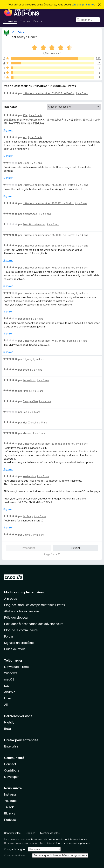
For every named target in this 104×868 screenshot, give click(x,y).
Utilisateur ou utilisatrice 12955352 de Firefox (48, 444)
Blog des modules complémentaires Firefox (35, 605)
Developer (11, 777)
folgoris (27, 359)
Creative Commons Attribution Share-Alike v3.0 (31, 843)
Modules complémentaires (24, 592)
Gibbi (26, 163)
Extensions (10, 21)
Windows (11, 673)
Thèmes (25, 21)
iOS (7, 686)
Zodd (26, 370)
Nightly (9, 722)
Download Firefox (17, 667)
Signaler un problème (19, 643)
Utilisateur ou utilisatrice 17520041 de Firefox (48, 268)
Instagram (11, 794)
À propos (11, 599)
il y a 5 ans (82, 93)
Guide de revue (15, 649)
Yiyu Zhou (28, 422)
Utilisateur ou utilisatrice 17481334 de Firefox (48, 341)
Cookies (30, 833)
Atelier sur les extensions (22, 611)
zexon (26, 319)
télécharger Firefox (83, 5)
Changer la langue (14, 849)
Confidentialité (12, 833)
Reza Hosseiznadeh (34, 224)
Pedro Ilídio (29, 380)
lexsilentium (29, 476)
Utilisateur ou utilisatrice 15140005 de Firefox (49, 93)
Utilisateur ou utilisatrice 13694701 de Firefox (48, 293)
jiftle (25, 115)
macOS (9, 679)
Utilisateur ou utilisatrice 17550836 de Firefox (49, 235)
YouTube (10, 801)
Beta (7, 729)
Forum (9, 636)
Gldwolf (27, 535)
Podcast (10, 820)
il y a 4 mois (35, 115)
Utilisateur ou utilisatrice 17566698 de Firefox (49, 185)
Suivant (75, 548)
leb (25, 137)
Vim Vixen (19, 32)
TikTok (9, 807)
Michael (27, 433)
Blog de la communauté (21, 630)
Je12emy (28, 516)
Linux (8, 698)
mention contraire (20, 839)
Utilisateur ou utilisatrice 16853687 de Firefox (49, 246)
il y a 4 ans (45, 214)
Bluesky (10, 813)
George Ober (30, 401)
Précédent (28, 548)
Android (10, 692)
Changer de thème (15, 855)
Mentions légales (50, 833)
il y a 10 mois (35, 137)
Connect (10, 764)
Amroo (26, 391)
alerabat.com (30, 214)
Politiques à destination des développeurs (34, 624)
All (6, 705)
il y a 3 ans (36, 163)
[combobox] (88, 20)
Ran (25, 412)
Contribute (12, 770)
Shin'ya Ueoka (27, 37)
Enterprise (11, 746)
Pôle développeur (16, 618)
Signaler (8, 130)
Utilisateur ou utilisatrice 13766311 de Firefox (48, 203)
